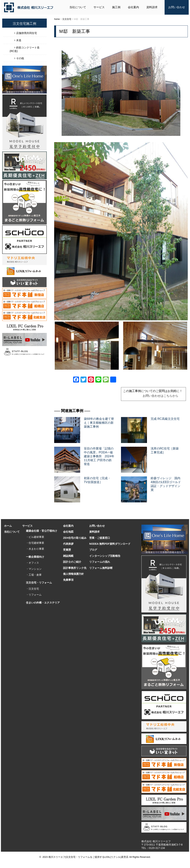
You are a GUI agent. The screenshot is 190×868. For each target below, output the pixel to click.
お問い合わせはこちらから (160, 396)
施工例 (116, 7)
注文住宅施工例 (24, 24)
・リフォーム (34, 595)
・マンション (34, 569)
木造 (19, 40)
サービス (99, 7)
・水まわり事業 (35, 549)
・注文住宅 (32, 589)
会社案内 (133, 7)
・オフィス (32, 563)
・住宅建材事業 (35, 543)
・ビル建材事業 (35, 537)
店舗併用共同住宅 (27, 33)
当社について (78, 7)
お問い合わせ (177, 7)
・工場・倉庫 (34, 575)
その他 (20, 58)
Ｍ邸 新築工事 (74, 31)
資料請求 (152, 7)
